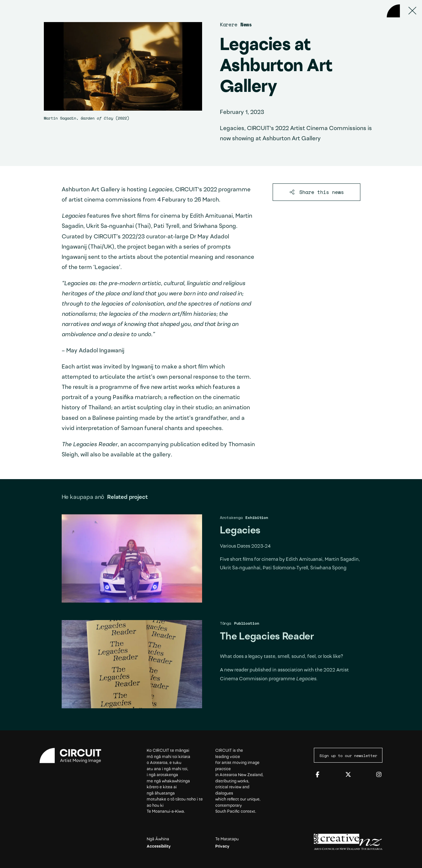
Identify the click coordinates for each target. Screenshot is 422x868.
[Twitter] (348, 775)
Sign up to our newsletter (348, 755)
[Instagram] (379, 775)
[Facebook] (317, 775)
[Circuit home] (74, 756)
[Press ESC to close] (412, 11)
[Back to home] (393, 11)
